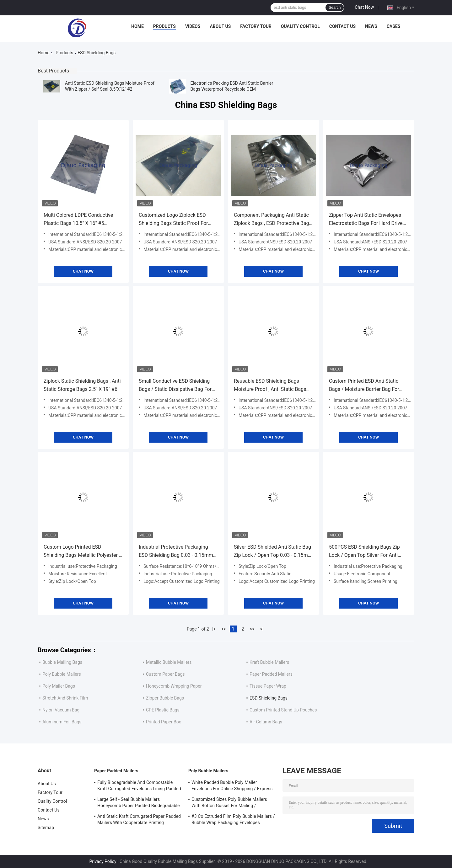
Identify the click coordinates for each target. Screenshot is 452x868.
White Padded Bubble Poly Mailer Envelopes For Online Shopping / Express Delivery (232, 786)
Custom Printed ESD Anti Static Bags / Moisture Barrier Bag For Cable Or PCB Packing (364, 386)
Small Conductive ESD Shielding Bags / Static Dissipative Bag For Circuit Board (175, 386)
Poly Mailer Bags (59, 686)
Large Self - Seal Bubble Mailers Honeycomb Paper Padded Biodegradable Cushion (139, 803)
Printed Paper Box (163, 722)
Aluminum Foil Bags (62, 722)
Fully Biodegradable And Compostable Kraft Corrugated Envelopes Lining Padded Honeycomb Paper (139, 786)
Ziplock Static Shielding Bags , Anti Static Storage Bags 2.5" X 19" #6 (82, 385)
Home (137, 26)
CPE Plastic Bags (163, 710)
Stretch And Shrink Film (65, 698)
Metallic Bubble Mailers (169, 662)
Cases (394, 26)
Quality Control (300, 26)
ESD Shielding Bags (269, 698)
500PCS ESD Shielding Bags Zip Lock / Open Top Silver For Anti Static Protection (364, 552)
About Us (220, 26)
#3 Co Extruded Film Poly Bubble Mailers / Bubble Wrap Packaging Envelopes (233, 819)
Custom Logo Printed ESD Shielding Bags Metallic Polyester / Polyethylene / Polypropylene (82, 552)
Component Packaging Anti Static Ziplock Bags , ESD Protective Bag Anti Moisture (271, 220)
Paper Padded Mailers (271, 674)
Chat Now (364, 7)
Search (335, 8)
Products (164, 26)
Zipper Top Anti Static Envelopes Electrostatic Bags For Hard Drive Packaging (366, 220)
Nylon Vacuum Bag (61, 710)
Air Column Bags (266, 722)
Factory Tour (256, 26)
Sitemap (46, 828)
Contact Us (342, 26)
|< (214, 629)
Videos (193, 26)
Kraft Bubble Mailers (269, 662)
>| (262, 629)
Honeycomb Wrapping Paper (174, 686)
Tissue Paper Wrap (268, 686)
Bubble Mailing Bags (62, 662)
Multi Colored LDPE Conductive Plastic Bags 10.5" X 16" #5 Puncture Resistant (78, 220)
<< (223, 629)
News (371, 26)
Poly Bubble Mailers (62, 674)
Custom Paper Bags (165, 674)
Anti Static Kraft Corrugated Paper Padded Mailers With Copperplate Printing (139, 819)
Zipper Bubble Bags (165, 698)
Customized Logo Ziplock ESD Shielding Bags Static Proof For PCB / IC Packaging (173, 220)
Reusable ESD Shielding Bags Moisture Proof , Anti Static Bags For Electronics (270, 386)
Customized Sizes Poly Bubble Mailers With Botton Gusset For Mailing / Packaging (229, 803)
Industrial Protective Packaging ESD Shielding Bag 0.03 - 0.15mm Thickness (176, 552)
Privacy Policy (103, 861)
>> (252, 629)
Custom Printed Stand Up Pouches (283, 710)
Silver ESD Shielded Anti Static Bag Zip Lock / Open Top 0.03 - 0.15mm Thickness (273, 552)
